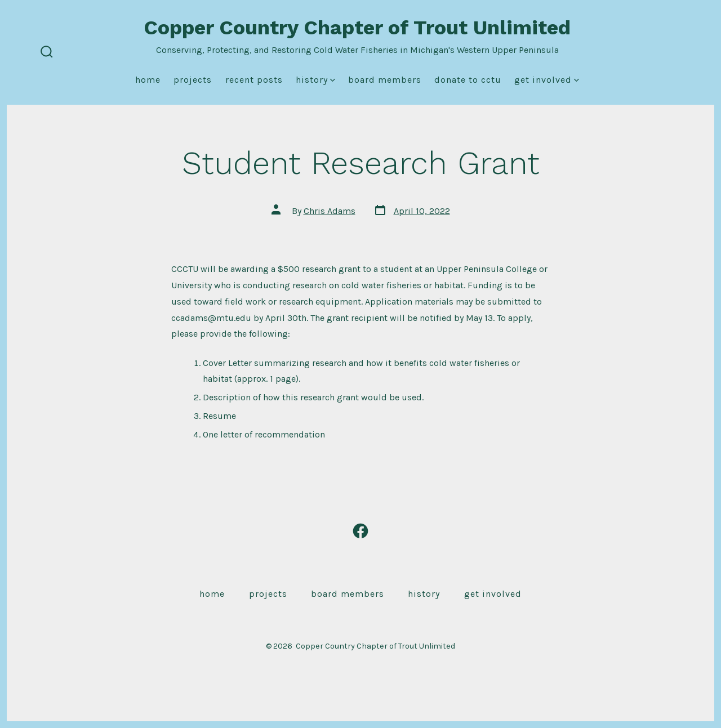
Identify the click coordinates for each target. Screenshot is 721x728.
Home (148, 80)
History (315, 80)
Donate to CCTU (468, 80)
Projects (193, 80)
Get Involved (547, 80)
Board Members (385, 80)
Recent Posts (254, 80)
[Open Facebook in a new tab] (360, 531)
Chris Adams (330, 211)
